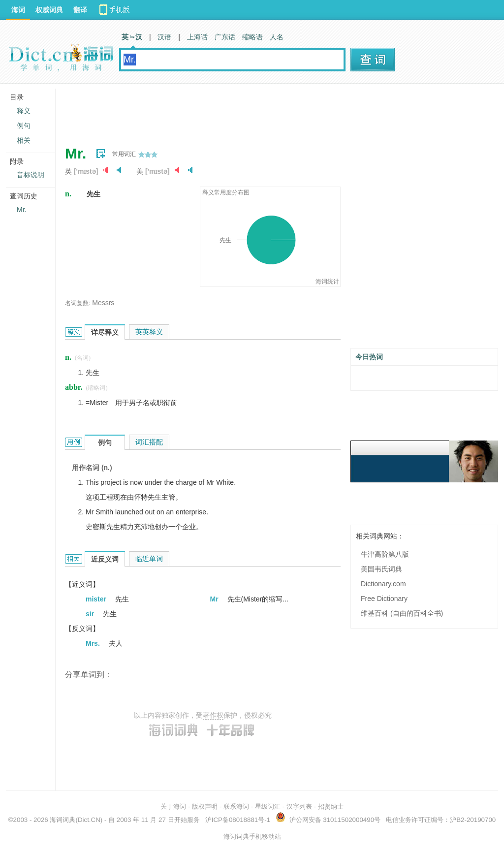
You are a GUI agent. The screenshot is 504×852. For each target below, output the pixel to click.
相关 (24, 140)
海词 (18, 10)
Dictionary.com (383, 584)
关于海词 (173, 806)
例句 (24, 126)
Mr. (21, 210)
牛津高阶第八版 (385, 554)
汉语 (164, 37)
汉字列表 (299, 806)
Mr (215, 599)
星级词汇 (268, 806)
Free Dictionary (384, 599)
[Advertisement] (244, 111)
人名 (277, 37)
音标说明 (31, 175)
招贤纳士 (331, 806)
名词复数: (78, 303)
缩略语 (252, 37)
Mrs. (94, 643)
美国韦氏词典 (381, 569)
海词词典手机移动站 (252, 836)
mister (97, 599)
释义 (24, 111)
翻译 (80, 10)
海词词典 (63, 820)
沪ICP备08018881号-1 (238, 820)
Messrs (103, 303)
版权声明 (205, 806)
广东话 (225, 37)
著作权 (213, 715)
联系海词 (236, 806)
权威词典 (49, 10)
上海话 (197, 37)
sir (91, 614)
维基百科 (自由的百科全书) (402, 613)
